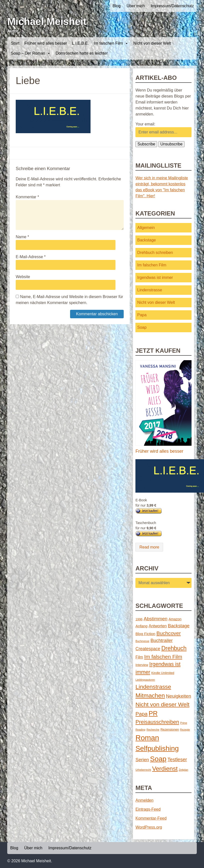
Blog (117, 6)
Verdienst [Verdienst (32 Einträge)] (165, 769)
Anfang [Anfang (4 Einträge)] (141, 626)
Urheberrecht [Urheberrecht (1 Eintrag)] (143, 770)
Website (23, 277)
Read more (149, 547)
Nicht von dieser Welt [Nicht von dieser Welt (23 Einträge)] (162, 704)
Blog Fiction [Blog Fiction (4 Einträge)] (145, 634)
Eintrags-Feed (148, 809)
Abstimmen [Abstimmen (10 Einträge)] (155, 619)
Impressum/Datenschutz (172, 6)
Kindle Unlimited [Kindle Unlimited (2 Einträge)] (163, 673)
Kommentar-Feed (151, 818)
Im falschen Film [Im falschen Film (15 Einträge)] (163, 657)
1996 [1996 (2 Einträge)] (139, 619)
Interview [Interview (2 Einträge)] (142, 665)
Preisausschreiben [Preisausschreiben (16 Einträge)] (157, 722)
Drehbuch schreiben (155, 253)
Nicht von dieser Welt (152, 43)
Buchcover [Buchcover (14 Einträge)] (169, 633)
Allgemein (146, 228)
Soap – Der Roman (31, 53)
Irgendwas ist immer (155, 277)
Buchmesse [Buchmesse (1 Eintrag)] (142, 641)
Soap (142, 327)
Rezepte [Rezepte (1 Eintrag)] (185, 730)
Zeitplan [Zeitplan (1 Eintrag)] (184, 770)
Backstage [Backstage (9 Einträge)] (179, 626)
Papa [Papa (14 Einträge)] (141, 714)
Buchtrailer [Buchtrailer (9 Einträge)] (161, 640)
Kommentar (27, 197)
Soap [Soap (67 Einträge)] (158, 759)
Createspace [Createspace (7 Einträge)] (148, 649)
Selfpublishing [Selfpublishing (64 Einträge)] (157, 748)
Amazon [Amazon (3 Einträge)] (175, 619)
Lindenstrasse (150, 290)
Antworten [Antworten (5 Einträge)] (158, 626)
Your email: (145, 124)
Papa (142, 315)
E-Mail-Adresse (31, 257)
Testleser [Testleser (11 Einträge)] (177, 759)
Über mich (136, 6)
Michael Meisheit (47, 21)
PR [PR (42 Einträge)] (153, 713)
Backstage (147, 240)
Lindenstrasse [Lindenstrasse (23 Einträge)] (153, 687)
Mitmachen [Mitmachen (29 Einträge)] (150, 696)
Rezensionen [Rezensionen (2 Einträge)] (170, 729)
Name (22, 237)
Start (15, 43)
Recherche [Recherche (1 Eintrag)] (153, 730)
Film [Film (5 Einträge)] (139, 657)
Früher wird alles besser (46, 43)
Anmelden (144, 800)
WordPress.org (149, 827)
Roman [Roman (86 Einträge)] (147, 738)
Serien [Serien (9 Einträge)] (142, 760)
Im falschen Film (111, 43)
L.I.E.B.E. (81, 43)
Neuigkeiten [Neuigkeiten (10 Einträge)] (179, 696)
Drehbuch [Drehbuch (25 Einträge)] (174, 648)
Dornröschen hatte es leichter (82, 53)
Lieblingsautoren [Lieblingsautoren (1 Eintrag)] (145, 680)
